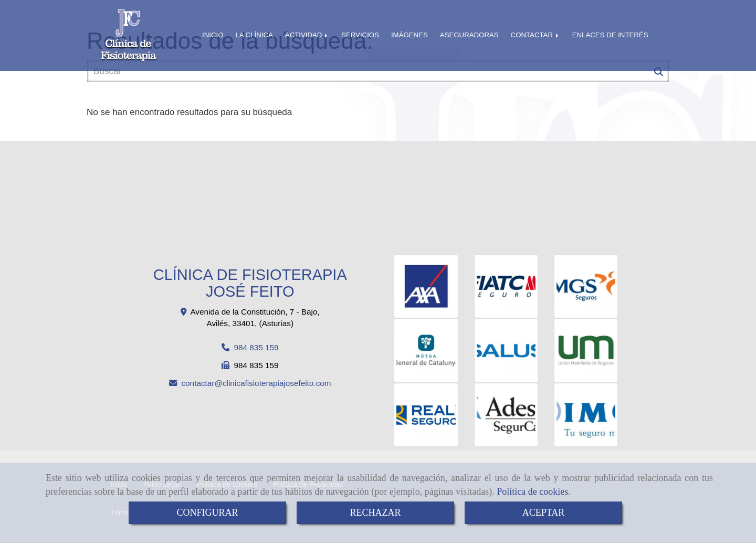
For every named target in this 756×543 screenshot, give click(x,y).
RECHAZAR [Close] (375, 513)
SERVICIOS (360, 35)
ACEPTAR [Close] (544, 513)
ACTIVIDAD (307, 35)
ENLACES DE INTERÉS (610, 35)
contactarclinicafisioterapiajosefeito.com (256, 383)
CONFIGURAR (207, 513)
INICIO (213, 35)
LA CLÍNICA (254, 35)
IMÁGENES (409, 35)
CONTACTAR (535, 35)
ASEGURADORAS (469, 35)
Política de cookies (532, 492)
